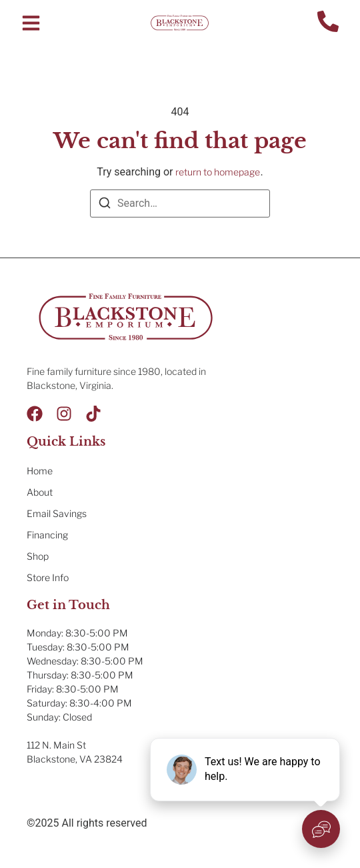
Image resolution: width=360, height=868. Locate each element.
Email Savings (57, 513)
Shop (38, 556)
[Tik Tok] (93, 414)
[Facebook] (35, 414)
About (40, 492)
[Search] (105, 205)
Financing (47, 535)
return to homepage (218, 172)
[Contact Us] (328, 23)
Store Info (48, 577)
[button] (31, 23)
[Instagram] (64, 414)
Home (40, 471)
